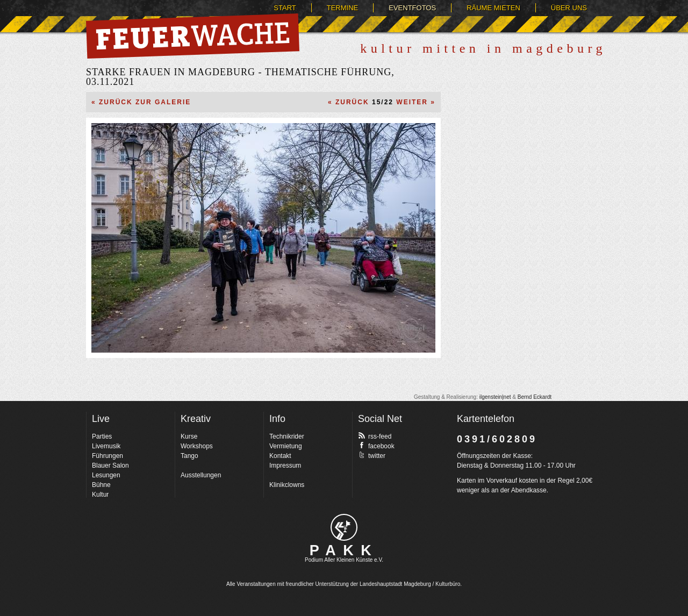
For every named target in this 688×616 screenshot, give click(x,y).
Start (285, 8)
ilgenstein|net (495, 397)
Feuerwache (193, 36)
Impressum (285, 465)
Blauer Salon (110, 465)
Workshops (197, 446)
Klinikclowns (287, 485)
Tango (189, 456)
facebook (376, 446)
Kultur (100, 495)
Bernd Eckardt (535, 397)
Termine (343, 8)
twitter (372, 455)
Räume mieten (493, 8)
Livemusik (106, 446)
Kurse (189, 436)
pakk (344, 527)
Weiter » (416, 102)
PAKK (344, 550)
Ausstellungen (201, 475)
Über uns (569, 8)
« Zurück (349, 102)
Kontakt (280, 456)
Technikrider (287, 436)
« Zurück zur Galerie (141, 102)
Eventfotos (412, 8)
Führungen (107, 456)
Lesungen (106, 475)
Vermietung (286, 446)
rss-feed (375, 436)
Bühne (101, 485)
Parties (102, 436)
